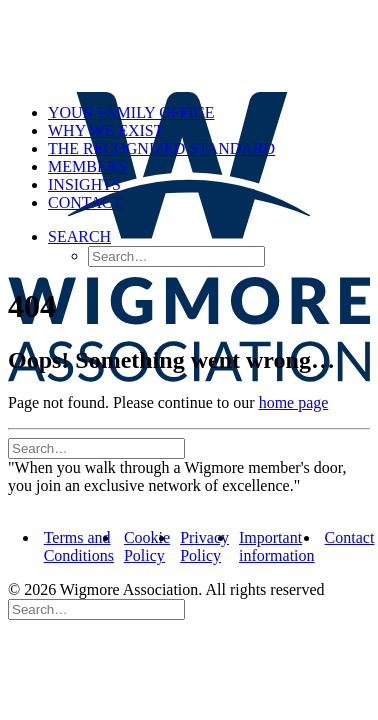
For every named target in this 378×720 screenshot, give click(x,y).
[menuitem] (209, 113)
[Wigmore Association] (189, 48)
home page (294, 402)
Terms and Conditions (79, 546)
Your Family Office (131, 112)
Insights (84, 184)
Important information (277, 546)
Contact (85, 202)
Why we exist (106, 130)
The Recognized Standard (161, 148)
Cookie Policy (147, 546)
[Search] (96, 447)
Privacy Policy (204, 546)
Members (87, 166)
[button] (79, 236)
